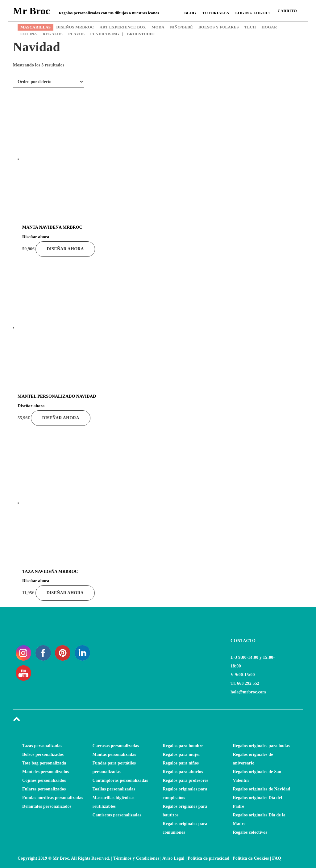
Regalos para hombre (183, 746)
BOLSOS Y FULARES (219, 27)
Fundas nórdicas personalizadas (53, 798)
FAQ (277, 858)
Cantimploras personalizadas (120, 780)
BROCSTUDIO (138, 34)
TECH (250, 27)
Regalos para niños (181, 763)
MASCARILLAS (35, 27)
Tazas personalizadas (42, 746)
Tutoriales (216, 13)
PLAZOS (76, 34)
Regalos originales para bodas (261, 746)
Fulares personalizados (44, 789)
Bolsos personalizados (43, 754)
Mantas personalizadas (114, 754)
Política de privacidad (208, 858)
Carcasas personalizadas (116, 746)
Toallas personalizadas (114, 789)
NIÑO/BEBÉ (181, 27)
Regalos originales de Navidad (262, 789)
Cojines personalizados (44, 780)
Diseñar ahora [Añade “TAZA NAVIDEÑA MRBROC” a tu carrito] (65, 593)
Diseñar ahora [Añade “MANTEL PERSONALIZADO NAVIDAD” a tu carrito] (60, 418)
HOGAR (269, 27)
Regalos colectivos (250, 832)
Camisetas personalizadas (117, 815)
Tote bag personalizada (44, 763)
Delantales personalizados (47, 806)
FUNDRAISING (105, 34)
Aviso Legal (173, 858)
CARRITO (287, 11)
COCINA (29, 34)
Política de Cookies (251, 858)
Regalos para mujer (181, 754)
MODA (158, 27)
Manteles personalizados (46, 772)
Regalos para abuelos (183, 772)
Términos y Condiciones (136, 858)
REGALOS (53, 34)
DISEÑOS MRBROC (75, 27)
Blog (190, 13)
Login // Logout (253, 13)
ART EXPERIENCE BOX (123, 27)
